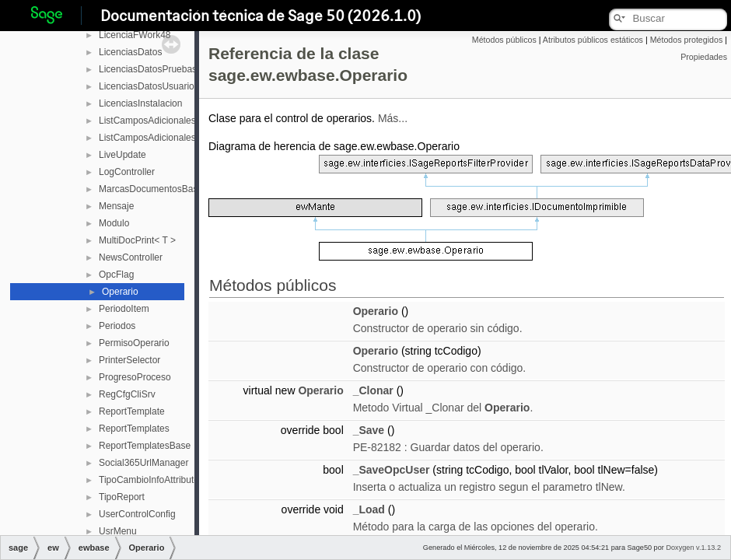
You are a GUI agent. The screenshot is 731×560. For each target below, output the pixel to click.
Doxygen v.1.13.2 (693, 548)
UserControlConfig (137, 514)
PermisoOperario (134, 343)
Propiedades (704, 57)
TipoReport (122, 497)
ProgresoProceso (135, 377)
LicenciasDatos (130, 52)
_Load (369, 509)
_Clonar (373, 390)
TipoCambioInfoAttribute (149, 480)
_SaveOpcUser (392, 470)
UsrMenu (118, 531)
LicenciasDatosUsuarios (149, 86)
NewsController (131, 257)
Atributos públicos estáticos (593, 40)
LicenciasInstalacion (140, 103)
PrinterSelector (129, 360)
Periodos (117, 326)
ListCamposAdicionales (147, 121)
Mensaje (116, 206)
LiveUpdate (122, 155)
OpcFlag (116, 275)
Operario (120, 292)
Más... (393, 118)
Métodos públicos (504, 40)
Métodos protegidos (687, 40)
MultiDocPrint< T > (137, 240)
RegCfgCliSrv (127, 394)
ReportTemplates (134, 429)
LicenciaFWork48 (135, 35)
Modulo (114, 223)
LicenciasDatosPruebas (148, 69)
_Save (369, 430)
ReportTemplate (132, 411)
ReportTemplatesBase (145, 446)
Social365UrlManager (143, 463)
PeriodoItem (124, 309)
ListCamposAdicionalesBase (158, 138)
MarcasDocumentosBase (151, 189)
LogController (127, 172)
